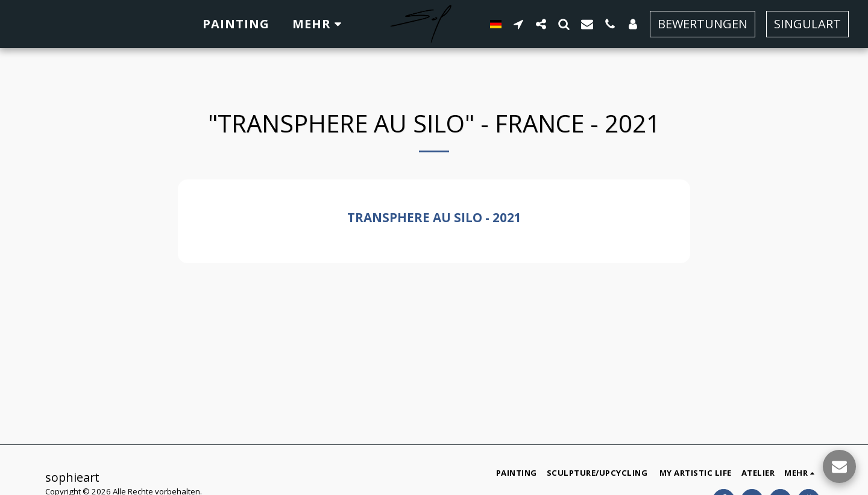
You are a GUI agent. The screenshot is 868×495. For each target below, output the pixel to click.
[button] (518, 24)
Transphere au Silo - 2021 (434, 217)
